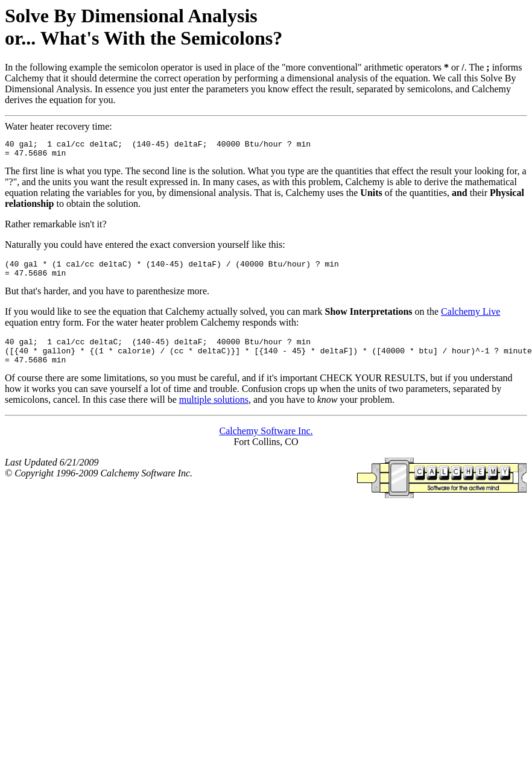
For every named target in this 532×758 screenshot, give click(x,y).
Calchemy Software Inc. (266, 444)
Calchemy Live (470, 319)
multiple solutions (214, 412)
